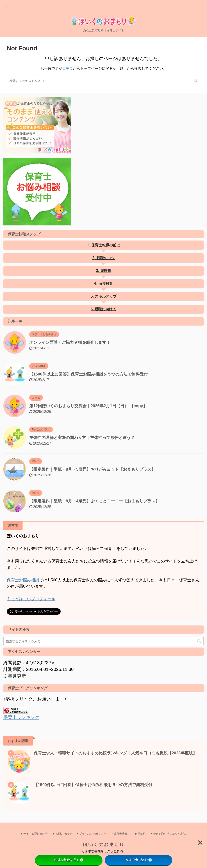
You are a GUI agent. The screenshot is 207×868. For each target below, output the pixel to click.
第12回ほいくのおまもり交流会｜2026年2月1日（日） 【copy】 (88, 406)
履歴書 (106, 271)
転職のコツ (106, 258)
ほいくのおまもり (104, 844)
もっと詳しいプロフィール (31, 599)
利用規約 (140, 834)
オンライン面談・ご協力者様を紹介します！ (70, 342)
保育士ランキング (21, 717)
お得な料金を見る (69, 860)
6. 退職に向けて (104, 309)
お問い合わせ (64, 834)
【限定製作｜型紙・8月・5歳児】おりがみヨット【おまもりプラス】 (92, 469)
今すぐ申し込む (139, 860)
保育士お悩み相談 (23, 580)
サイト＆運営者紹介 (36, 834)
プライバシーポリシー (93, 834)
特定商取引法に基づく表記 (169, 834)
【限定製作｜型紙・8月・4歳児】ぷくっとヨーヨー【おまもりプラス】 (94, 501)
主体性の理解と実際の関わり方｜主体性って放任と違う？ (82, 438)
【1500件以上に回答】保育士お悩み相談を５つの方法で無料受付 (89, 374)
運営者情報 (121, 834)
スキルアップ (106, 296)
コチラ (68, 69)
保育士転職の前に (106, 245)
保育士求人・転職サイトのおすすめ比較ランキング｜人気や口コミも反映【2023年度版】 (115, 753)
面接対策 (106, 284)
